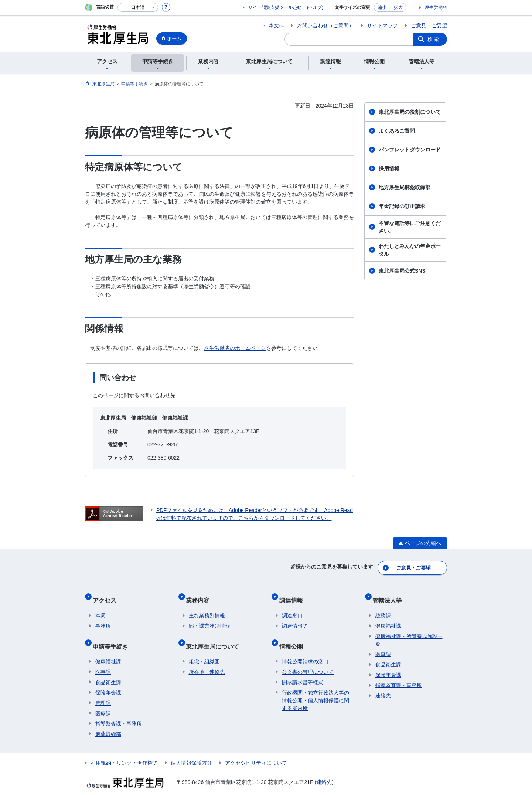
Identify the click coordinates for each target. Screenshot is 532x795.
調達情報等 (295, 618)
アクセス (107, 595)
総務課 (383, 607)
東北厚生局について (215, 635)
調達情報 (294, 595)
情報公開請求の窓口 (305, 647)
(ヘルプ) (315, 7)
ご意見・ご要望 (429, 25)
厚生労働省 (436, 7)
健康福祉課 (108, 647)
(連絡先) (324, 768)
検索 (434, 39)
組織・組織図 (204, 647)
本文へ (276, 25)
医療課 (103, 699)
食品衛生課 (108, 668)
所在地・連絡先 (207, 658)
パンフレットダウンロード (410, 150)
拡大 (398, 7)
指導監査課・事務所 (119, 709)
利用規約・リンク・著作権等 (124, 748)
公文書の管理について (308, 658)
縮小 (382, 7)
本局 (100, 607)
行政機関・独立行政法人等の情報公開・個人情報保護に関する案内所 (316, 686)
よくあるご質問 (397, 131)
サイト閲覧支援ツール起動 (275, 7)
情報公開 (294, 635)
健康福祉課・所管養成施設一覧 (409, 632)
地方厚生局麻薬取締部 (405, 187)
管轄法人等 (390, 595)
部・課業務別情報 (209, 618)
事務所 (103, 618)
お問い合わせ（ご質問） (325, 25)
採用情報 (389, 168)
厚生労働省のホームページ (235, 348)
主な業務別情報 (207, 607)
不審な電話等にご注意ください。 (410, 227)
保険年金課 (108, 678)
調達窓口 (292, 607)
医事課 (103, 658)
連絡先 (383, 687)
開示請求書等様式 (303, 668)
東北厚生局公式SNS (402, 271)
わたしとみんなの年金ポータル (410, 250)
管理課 (103, 689)
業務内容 (201, 595)
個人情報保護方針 (191, 748)
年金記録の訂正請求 (402, 206)
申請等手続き (113, 635)
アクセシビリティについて (256, 748)
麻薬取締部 (108, 720)
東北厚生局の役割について (410, 112)
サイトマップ (382, 25)
